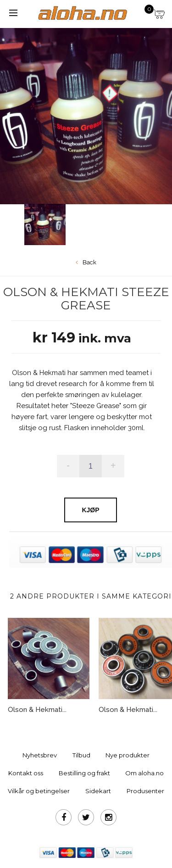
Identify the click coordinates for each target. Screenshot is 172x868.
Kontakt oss (26, 773)
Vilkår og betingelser (39, 791)
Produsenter (145, 791)
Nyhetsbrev (40, 755)
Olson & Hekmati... (37, 710)
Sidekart (98, 791)
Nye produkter (128, 755)
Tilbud (81, 755)
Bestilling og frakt (84, 773)
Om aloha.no (144, 773)
